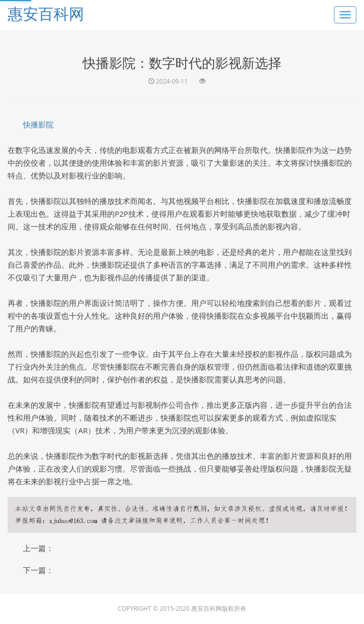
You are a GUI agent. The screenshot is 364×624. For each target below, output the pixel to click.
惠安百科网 (46, 14)
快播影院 (38, 124)
